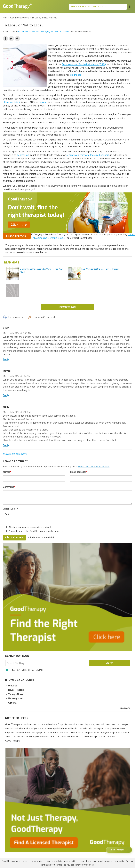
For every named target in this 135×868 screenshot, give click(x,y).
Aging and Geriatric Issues (57, 31)
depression (23, 155)
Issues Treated (16, 690)
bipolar (43, 102)
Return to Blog (67, 307)
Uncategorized (16, 698)
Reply (6, 359)
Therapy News (16, 694)
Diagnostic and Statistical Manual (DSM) (84, 64)
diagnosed (76, 75)
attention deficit (12, 102)
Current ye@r (11, 509)
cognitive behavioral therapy (83, 155)
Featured (13, 686)
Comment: (9, 487)
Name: (7, 472)
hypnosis (104, 155)
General (12, 703)
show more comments (15, 454)
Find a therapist (17, 236)
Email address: (79, 472)
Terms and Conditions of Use (94, 467)
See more (125, 708)
